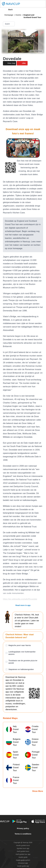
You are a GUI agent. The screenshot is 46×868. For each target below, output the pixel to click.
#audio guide (23, 857)
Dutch (9, 24)
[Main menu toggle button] (42, 4)
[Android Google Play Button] (20, 821)
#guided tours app (23, 848)
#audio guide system (23, 860)
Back (9, 10)
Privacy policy (23, 828)
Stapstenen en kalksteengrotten (21, 669)
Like (22, 63)
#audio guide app (23, 866)
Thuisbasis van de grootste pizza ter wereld (23, 662)
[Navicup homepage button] (12, 4)
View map (10, 63)
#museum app (23, 863)
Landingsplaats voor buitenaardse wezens (22, 653)
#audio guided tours (23, 845)
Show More (38, 791)
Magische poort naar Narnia (20, 645)
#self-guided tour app (23, 854)
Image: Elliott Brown (36, 51)
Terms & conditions (23, 834)
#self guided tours (23, 851)
